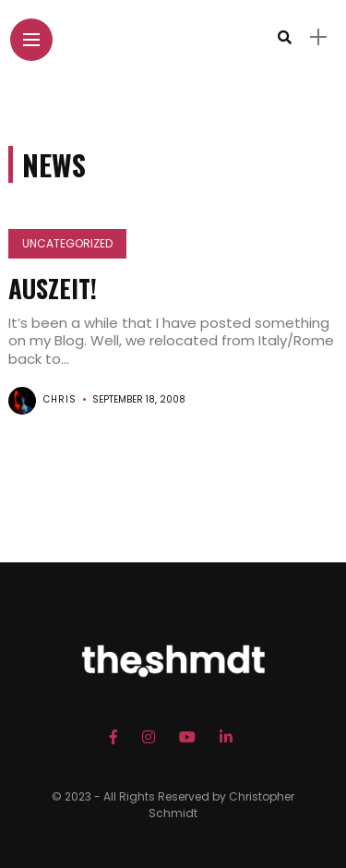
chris (60, 399)
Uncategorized (67, 243)
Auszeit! (53, 288)
